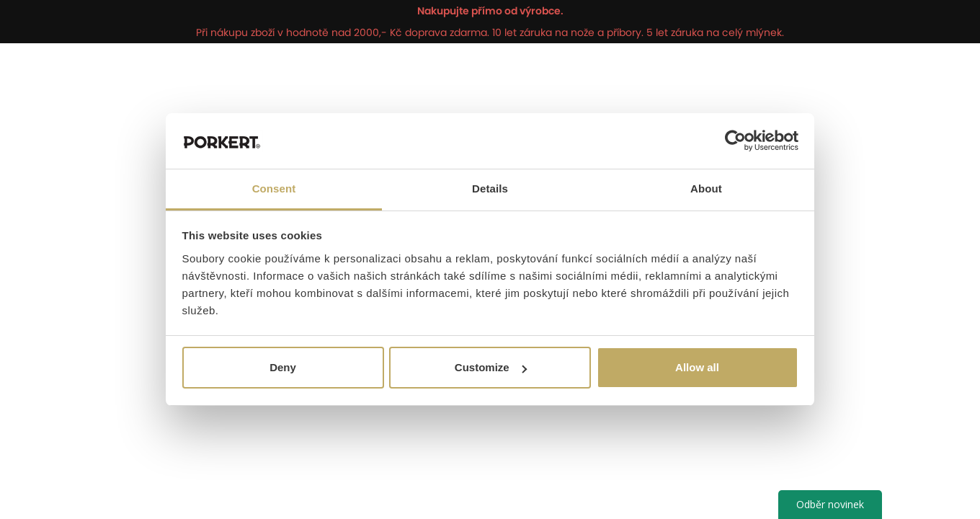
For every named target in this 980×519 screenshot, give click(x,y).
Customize (491, 367)
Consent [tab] (274, 188)
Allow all (697, 367)
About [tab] (706, 188)
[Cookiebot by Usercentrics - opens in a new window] (735, 141)
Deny (283, 367)
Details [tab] (490, 188)
